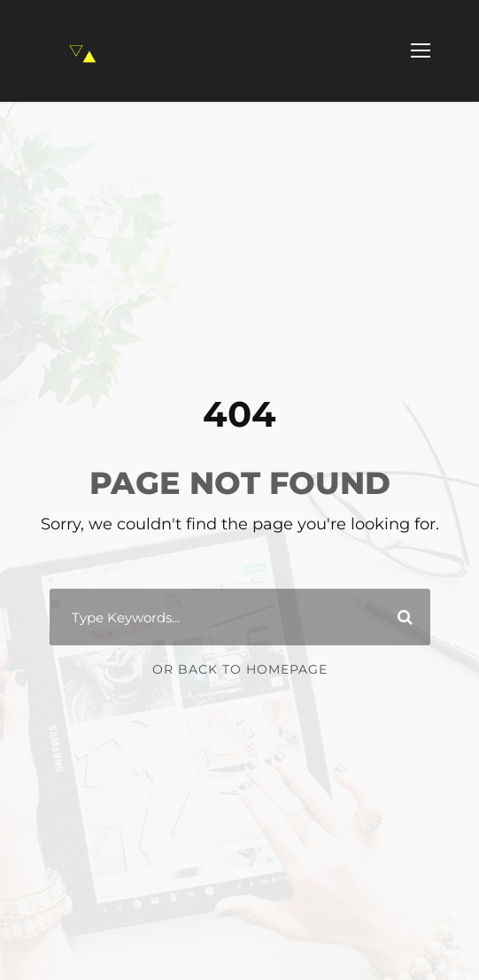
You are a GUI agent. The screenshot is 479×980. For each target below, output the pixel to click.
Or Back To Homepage (240, 669)
